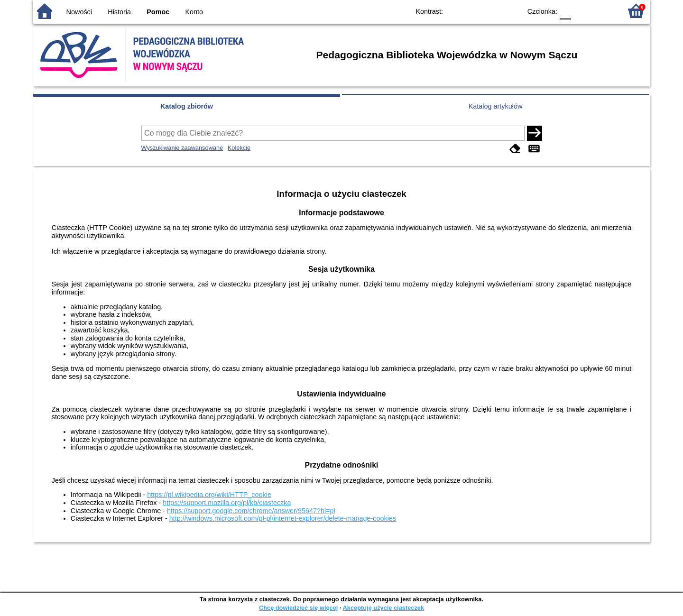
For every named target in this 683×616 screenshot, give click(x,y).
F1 (582, 11)
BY (511, 11)
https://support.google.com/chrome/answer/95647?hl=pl (251, 511)
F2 (604, 11)
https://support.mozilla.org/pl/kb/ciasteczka (227, 503)
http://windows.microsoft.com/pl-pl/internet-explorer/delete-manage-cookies (283, 518)
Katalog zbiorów (187, 106)
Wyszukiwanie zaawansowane (182, 148)
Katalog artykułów (496, 106)
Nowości (79, 12)
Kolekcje (239, 148)
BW (473, 11)
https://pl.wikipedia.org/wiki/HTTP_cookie (209, 495)
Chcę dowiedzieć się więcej (298, 608)
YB (492, 11)
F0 (565, 11)
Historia (119, 12)
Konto (194, 12)
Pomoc (158, 12)
